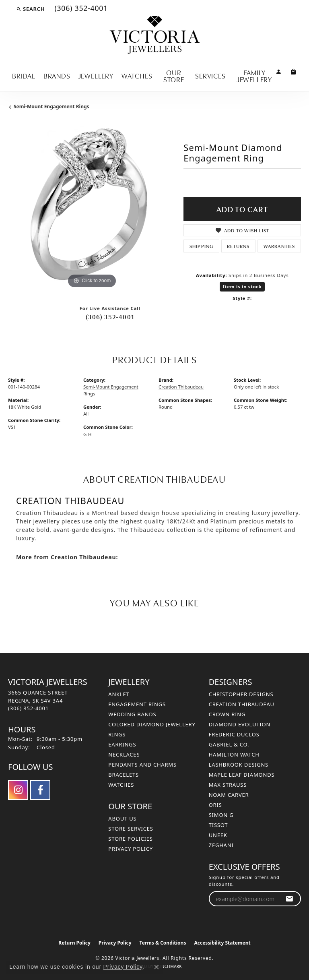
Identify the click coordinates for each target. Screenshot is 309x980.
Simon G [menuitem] (221, 815)
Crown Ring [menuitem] (227, 714)
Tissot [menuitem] (218, 825)
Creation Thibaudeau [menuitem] (242, 704)
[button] (30, 9)
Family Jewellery (254, 76)
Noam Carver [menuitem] (229, 795)
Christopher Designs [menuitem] (241, 694)
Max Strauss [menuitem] (228, 785)
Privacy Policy (131, 849)
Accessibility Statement (222, 943)
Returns (238, 246)
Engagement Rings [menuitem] (137, 704)
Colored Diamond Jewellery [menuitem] (152, 724)
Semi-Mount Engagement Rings (51, 106)
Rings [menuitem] (117, 734)
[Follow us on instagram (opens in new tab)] (18, 790)
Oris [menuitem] (215, 805)
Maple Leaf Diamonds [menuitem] (242, 775)
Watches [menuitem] (121, 785)
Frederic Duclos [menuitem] (234, 734)
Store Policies (130, 839)
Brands (57, 75)
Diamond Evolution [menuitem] (240, 724)
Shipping (202, 246)
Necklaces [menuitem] (124, 755)
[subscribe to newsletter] (289, 899)
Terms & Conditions (163, 943)
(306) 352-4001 (110, 316)
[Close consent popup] (157, 967)
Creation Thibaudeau (181, 387)
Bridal (24, 75)
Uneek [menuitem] (218, 835)
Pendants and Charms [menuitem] (142, 765)
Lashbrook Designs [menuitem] (239, 765)
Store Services (131, 829)
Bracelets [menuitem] (124, 775)
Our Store (174, 76)
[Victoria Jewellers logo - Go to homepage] (155, 35)
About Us (122, 819)
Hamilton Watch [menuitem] (234, 755)
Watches (137, 75)
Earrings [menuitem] (122, 744)
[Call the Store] (28, 708)
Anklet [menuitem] (119, 694)
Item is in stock (242, 286)
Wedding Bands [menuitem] (132, 714)
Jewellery (96, 75)
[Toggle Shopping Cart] (294, 71)
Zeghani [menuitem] (221, 845)
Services (210, 75)
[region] (92, 207)
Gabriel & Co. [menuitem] (229, 744)
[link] (80, 9)
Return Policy (74, 943)
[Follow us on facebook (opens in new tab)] (40, 790)
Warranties (279, 246)
